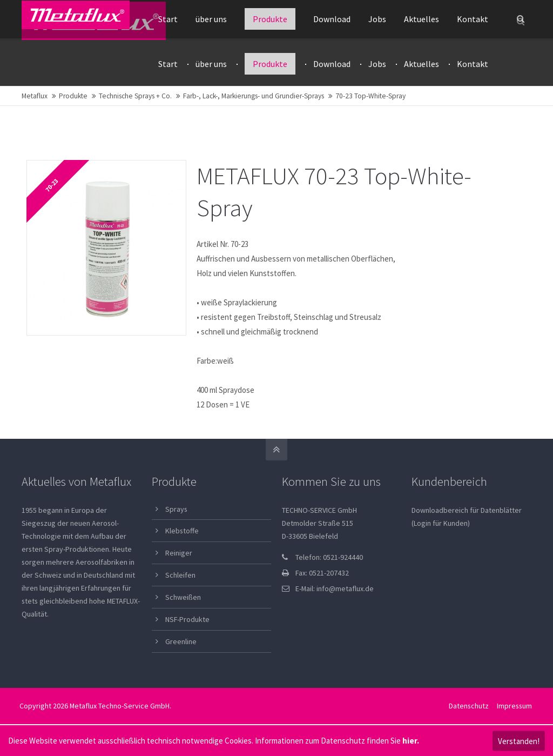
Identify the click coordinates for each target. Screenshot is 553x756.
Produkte (73, 97)
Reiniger (179, 554)
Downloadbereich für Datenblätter (467, 511)
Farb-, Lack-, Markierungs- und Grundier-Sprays (254, 97)
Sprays (176, 510)
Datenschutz (468, 707)
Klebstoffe (182, 532)
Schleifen (180, 577)
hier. (411, 741)
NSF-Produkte (187, 620)
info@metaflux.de (345, 590)
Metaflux (35, 97)
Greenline (181, 643)
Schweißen (183, 598)
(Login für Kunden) (441, 524)
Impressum (514, 707)
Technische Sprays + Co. (135, 97)
